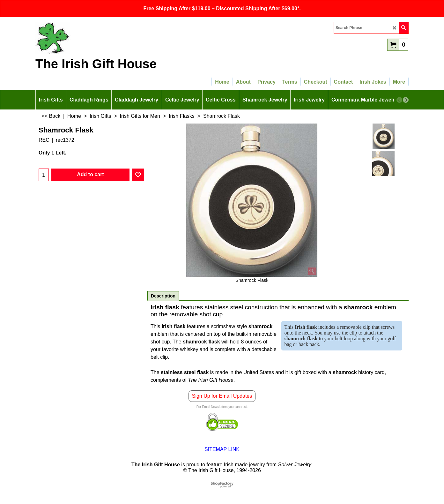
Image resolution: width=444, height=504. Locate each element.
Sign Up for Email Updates (222, 396)
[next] (406, 100)
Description (163, 296)
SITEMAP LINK (222, 449)
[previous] (399, 100)
